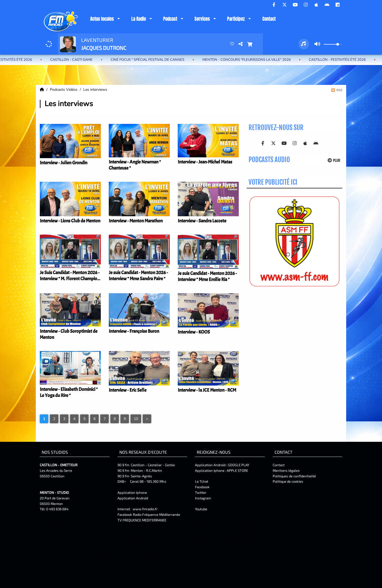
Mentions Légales (285, 499)
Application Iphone (133, 492)
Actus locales (102, 19)
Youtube (201, 509)
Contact (269, 19)
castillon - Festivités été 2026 (342, 60)
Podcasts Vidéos (64, 90)
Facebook (202, 487)
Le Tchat (202, 481)
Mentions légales (286, 470)
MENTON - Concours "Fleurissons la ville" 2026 (251, 60)
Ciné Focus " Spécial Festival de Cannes (152, 60)
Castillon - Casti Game (76, 60)
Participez (236, 19)
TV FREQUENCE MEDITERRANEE (142, 520)
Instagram (203, 498)
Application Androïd (133, 498)
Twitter (201, 492)
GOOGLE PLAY (238, 465)
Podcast (170, 19)
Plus (334, 160)
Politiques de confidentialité (294, 476)
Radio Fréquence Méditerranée (157, 514)
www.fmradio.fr (145, 509)
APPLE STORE (237, 470)
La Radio (139, 19)
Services (202, 19)
